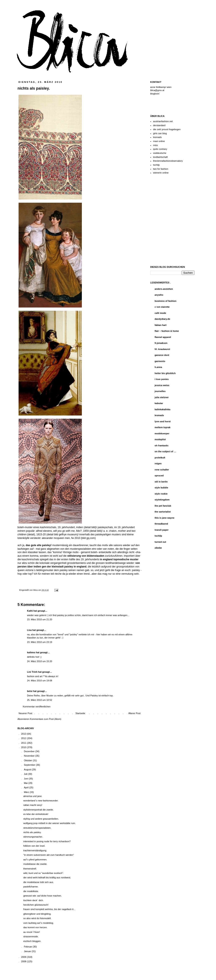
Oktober (28, 760)
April (26, 787)
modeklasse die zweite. (35, 864)
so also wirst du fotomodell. (37, 918)
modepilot (160, 439)
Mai (26, 783)
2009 (24, 957)
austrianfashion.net (163, 121)
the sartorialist (163, 512)
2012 (24, 738)
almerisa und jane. (33, 796)
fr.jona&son (161, 343)
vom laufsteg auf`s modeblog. (38, 923)
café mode (160, 313)
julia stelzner (162, 397)
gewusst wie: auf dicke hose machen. (42, 896)
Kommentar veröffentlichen (37, 707)
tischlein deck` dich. (33, 900)
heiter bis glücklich (165, 373)
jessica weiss (162, 385)
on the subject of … (165, 451)
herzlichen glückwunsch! (36, 905)
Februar (28, 947)
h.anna (158, 367)
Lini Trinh (32, 672)
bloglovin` (155, 94)
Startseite (80, 713)
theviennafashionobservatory (168, 161)
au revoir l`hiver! (32, 932)
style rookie (161, 494)
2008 (24, 961)
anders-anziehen (164, 289)
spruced (159, 476)
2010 (24, 747)
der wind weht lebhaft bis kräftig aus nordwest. (47, 877)
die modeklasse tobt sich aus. (38, 882)
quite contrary (160, 149)
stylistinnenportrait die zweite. (38, 810)
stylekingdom (162, 500)
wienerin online (161, 173)
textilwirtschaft (160, 157)
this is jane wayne (165, 518)
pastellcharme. (31, 887)
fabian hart (161, 325)
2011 (24, 743)
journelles (160, 391)
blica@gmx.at (157, 90)
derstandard (159, 125)
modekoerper (162, 433)
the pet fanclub (163, 506)
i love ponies (162, 379)
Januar (28, 951)
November (30, 756)
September (30, 765)
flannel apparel (163, 337)
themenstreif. (30, 869)
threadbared (161, 524)
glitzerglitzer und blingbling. (37, 914)
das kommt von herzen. (35, 927)
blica (36, 590)
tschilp (156, 165)
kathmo (31, 652)
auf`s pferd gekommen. (35, 860)
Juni (26, 779)
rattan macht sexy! (33, 805)
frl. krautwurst (162, 349)
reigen (158, 463)
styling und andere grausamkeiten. (41, 819)
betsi (30, 691)
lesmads (157, 137)
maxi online (159, 141)
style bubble (161, 488)
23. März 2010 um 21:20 (40, 619)
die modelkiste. (31, 891)
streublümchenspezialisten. (37, 828)
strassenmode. (31, 936)
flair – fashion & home (167, 331)
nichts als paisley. (32, 832)
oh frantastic (162, 446)
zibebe (158, 548)
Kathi (30, 611)
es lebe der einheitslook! (36, 814)
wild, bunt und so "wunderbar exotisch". (43, 873)
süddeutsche (160, 153)
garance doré (162, 355)
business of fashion (165, 301)
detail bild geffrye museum (62, 534)
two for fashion (161, 169)
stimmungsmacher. (33, 837)
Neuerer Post (25, 713)
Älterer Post (134, 713)
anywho (159, 295)
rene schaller (162, 470)
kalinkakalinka (163, 409)
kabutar (159, 403)
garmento (160, 361)
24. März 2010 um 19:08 (40, 681)
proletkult (160, 458)
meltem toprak (163, 427)
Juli (26, 774)
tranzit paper (162, 530)
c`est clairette (162, 307)
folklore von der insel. (34, 846)
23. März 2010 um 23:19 (40, 642)
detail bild (90, 527)
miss (156, 145)
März (27, 792)
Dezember (30, 751)
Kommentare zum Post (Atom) (46, 719)
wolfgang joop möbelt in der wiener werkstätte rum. (49, 823)
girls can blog (160, 133)
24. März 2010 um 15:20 (40, 661)
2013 (24, 734)
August (28, 770)
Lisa (29, 630)
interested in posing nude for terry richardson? (47, 841)
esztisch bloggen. (32, 941)
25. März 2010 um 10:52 (40, 700)
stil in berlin (161, 482)
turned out (160, 542)
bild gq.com (88, 538)
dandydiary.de (162, 319)
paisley (69, 567)
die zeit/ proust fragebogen (167, 129)
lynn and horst (163, 421)
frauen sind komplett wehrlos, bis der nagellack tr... (49, 909)
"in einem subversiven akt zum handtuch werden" (49, 855)
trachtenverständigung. (35, 850)
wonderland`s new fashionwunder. (41, 801)
